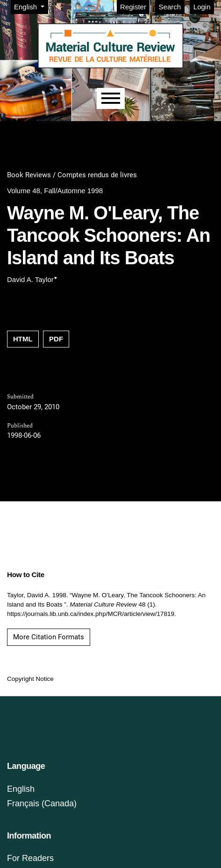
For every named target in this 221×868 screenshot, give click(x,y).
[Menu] (111, 98)
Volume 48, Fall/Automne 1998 (55, 191)
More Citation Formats (49, 637)
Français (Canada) (42, 803)
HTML (23, 339)
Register (133, 7)
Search (170, 7)
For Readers (30, 858)
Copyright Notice (30, 679)
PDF (56, 339)
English (31, 6)
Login (202, 7)
